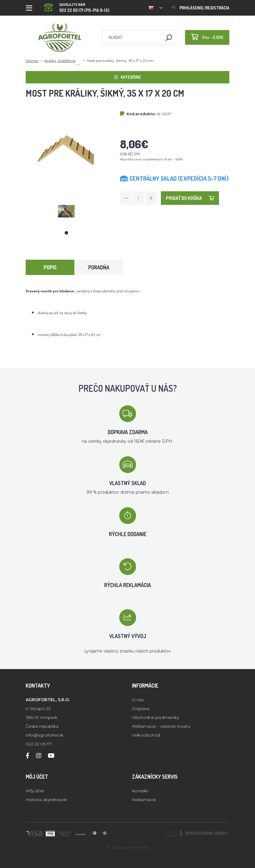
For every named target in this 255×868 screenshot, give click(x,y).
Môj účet (35, 791)
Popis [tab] (50, 267)
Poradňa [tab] (99, 267)
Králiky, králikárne (60, 61)
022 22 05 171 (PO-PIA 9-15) (77, 6)
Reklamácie (144, 800)
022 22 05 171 (39, 744)
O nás (138, 700)
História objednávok (46, 800)
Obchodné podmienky (156, 717)
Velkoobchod (146, 735)
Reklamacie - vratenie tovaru (161, 726)
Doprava (141, 709)
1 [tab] (66, 233)
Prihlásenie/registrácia (200, 8)
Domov (32, 61)
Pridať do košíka (190, 198)
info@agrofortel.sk (45, 735)
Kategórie (128, 77)
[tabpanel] (66, 211)
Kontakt (140, 791)
